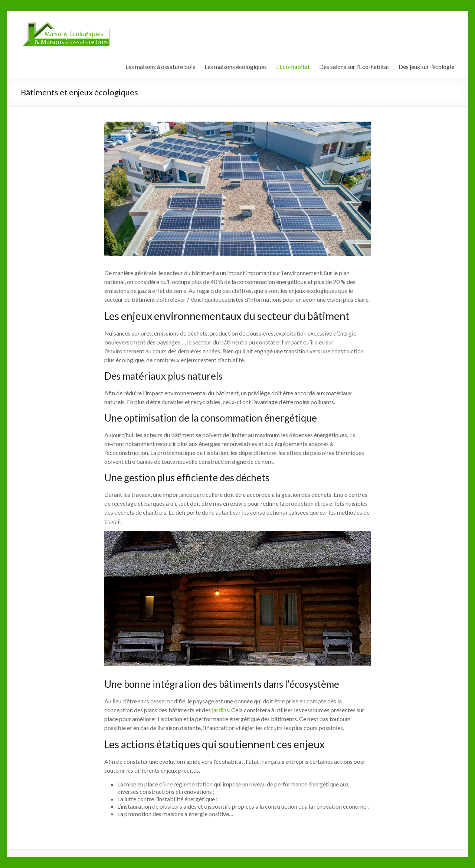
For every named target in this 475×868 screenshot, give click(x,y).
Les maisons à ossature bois (160, 67)
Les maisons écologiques (236, 67)
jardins (220, 710)
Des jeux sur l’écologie (426, 67)
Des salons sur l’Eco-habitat (354, 67)
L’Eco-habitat (293, 67)
